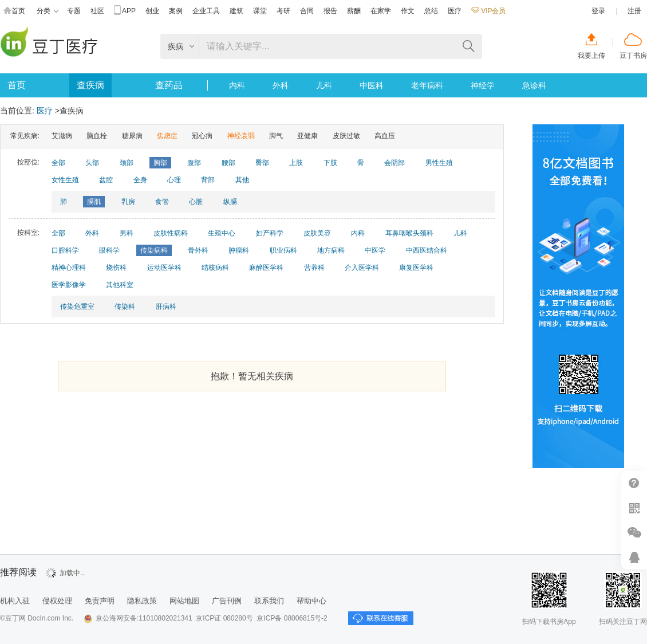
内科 (237, 85)
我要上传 (591, 56)
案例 (176, 11)
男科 (127, 233)
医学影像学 (69, 285)
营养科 (314, 268)
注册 (634, 11)
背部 (208, 180)
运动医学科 (164, 268)
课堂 (260, 11)
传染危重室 (77, 307)
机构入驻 (15, 601)
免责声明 (100, 601)
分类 (48, 11)
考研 (283, 11)
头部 (92, 163)
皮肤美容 (317, 233)
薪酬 (354, 11)
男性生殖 (439, 163)
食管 (162, 202)
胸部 (160, 163)
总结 (431, 11)
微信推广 (634, 533)
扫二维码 (634, 508)
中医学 (375, 250)
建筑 (236, 11)
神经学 (483, 85)
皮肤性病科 (171, 233)
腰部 (228, 163)
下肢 (330, 163)
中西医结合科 (427, 250)
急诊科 (534, 85)
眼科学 (109, 250)
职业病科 (283, 250)
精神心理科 (69, 268)
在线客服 (634, 557)
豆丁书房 (633, 56)
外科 (281, 85)
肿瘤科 (239, 250)
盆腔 (106, 180)
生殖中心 (222, 233)
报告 (330, 11)
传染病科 (154, 250)
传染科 (125, 307)
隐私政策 (142, 601)
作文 (408, 11)
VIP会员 (488, 11)
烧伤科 (116, 268)
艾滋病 (62, 136)
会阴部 (394, 163)
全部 (58, 163)
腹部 (194, 163)
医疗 (455, 11)
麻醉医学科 (266, 268)
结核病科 (215, 268)
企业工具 (206, 11)
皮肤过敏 (346, 136)
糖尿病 (132, 136)
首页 (14, 11)
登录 (598, 11)
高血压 (385, 136)
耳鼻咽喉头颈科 (409, 233)
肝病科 (166, 307)
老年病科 (427, 85)
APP (125, 11)
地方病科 (331, 250)
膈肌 (94, 202)
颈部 (127, 163)
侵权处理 (57, 601)
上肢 (296, 163)
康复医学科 (416, 268)
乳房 (128, 202)
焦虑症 (167, 136)
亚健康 (307, 136)
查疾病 (90, 85)
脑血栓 (97, 136)
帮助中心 (634, 483)
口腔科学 (65, 250)
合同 (307, 11)
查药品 (169, 85)
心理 (174, 180)
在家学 (381, 11)
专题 (74, 11)
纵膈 (230, 202)
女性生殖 (65, 180)
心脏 (196, 202)
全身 (140, 180)
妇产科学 (270, 233)
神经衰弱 (241, 136)
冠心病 (202, 136)
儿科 (324, 85)
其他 (242, 180)
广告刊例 (227, 601)
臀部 (262, 163)
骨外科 (198, 250)
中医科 (372, 85)
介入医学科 (362, 268)
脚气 (276, 136)
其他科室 (120, 285)
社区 (97, 11)
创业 (152, 11)
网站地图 (184, 601)
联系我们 (269, 601)
